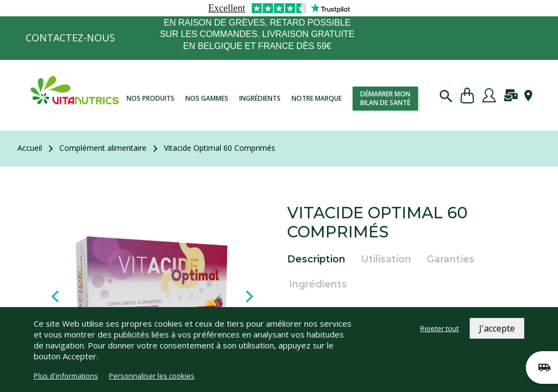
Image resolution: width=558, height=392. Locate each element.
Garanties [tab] (451, 259)
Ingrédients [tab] (318, 284)
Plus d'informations (66, 376)
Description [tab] (316, 259)
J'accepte (497, 328)
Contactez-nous (70, 38)
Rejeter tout (439, 328)
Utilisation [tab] (386, 259)
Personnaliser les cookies (152, 376)
